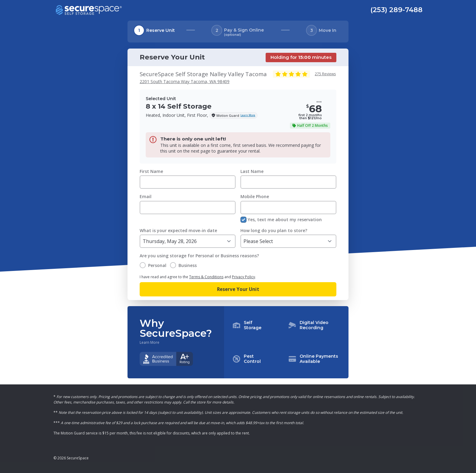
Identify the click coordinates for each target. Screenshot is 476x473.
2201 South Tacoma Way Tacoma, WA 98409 (185, 81)
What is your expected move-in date (178, 230)
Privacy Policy (243, 277)
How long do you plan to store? (274, 230)
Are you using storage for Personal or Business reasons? (199, 256)
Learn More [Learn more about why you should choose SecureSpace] (150, 343)
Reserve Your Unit (238, 289)
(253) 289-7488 (396, 10)
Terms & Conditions (206, 277)
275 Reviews (325, 74)
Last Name (252, 171)
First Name (151, 171)
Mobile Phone (255, 196)
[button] (286, 342)
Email (146, 196)
